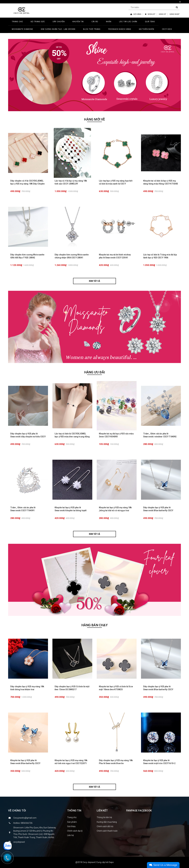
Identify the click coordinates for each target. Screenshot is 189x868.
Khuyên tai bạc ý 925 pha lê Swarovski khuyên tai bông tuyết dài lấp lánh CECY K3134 (71, 510)
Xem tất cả (94, 281)
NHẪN (109, 22)
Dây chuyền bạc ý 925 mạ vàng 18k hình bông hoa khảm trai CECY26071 (27, 689)
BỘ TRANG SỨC (38, 22)
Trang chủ (72, 817)
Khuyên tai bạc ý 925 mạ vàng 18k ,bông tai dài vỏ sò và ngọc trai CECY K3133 (115, 510)
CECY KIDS (167, 29)
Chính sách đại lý (75, 831)
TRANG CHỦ (17, 22)
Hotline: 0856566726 (23, 823)
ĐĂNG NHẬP (175, 14)
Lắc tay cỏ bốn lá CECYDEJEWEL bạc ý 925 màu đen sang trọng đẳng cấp (72, 437)
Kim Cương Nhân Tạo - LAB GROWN (58, 29)
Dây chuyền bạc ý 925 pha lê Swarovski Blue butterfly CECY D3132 (158, 510)
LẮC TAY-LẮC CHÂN (128, 22)
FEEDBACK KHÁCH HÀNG (120, 29)
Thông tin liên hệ (104, 817)
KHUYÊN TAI (78, 22)
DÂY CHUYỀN (59, 22)
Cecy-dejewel (89, 862)
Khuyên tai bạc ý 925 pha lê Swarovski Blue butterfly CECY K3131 (25, 763)
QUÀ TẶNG (150, 22)
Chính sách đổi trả (105, 826)
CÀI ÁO (95, 22)
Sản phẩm (72, 822)
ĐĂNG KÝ (162, 14)
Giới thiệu (71, 826)
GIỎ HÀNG (136, 14)
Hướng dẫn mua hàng (107, 822)
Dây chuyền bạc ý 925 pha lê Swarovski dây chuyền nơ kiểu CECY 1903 (28, 437)
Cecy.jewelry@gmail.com (25, 818)
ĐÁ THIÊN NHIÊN (147, 29)
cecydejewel (19, 842)
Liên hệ (70, 835)
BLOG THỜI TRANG (92, 29)
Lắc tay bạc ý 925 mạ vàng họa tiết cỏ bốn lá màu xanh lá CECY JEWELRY (116, 184)
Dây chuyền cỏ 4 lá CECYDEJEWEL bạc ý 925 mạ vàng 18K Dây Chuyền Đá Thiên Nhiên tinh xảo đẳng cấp (27, 184)
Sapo (111, 862)
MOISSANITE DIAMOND (22, 29)
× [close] (180, 2)
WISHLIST (150, 14)
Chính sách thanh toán (107, 831)
